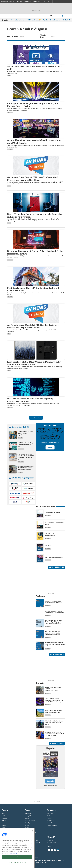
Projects (10, 149)
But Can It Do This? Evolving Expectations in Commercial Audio (55, 612)
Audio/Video (28, 814)
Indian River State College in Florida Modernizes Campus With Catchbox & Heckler (54, 734)
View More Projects (57, 744)
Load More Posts (36, 418)
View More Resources (56, 567)
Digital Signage (28, 823)
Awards (4, 823)
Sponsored (21, 449)
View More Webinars (57, 654)
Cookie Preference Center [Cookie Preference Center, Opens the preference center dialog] (17, 862)
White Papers (51, 816)
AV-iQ (50, 2)
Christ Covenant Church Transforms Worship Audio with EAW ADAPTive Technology (54, 700)
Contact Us (50, 840)
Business (27, 818)
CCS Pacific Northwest (18, 20)
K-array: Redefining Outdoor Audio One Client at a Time (53, 711)
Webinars (48, 606)
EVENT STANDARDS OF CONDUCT (46, 861)
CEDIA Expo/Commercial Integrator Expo (35, 2)
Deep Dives (48, 515)
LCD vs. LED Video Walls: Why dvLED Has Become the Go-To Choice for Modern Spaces (26, 456)
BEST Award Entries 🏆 (34, 20)
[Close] (32, 831)
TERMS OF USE (35, 863)
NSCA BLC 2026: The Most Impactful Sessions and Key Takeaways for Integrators (53, 633)
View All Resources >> (53, 825)
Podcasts (4, 821)
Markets (27, 825)
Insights (10, 112)
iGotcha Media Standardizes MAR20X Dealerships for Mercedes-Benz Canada (25, 468)
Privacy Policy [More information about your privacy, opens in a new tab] (13, 853)
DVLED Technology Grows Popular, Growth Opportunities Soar (25, 433)
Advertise (19, 2)
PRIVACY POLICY (44, 863)
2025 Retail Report (50, 546)
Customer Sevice (52, 843)
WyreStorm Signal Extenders (52, 20)
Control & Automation (30, 821)
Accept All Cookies (17, 857)
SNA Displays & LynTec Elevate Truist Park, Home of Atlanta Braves (54, 723)
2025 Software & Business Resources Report (52, 535)
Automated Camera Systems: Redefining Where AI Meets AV (54, 602)
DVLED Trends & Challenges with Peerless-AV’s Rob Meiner (26, 444)
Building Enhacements (30, 816)
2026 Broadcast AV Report (52, 512)
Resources (4, 818)
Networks (27, 828)
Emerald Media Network (8, 2)
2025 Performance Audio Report (54, 557)
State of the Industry (52, 823)
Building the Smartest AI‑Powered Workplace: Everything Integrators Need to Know (55, 644)
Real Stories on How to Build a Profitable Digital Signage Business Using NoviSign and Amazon (55, 622)
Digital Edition (51, 821)
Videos (3, 828)
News (9, 75)
